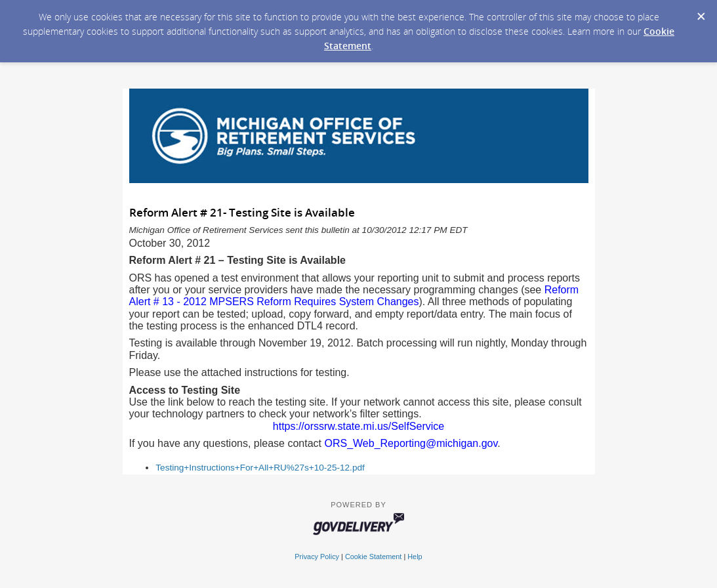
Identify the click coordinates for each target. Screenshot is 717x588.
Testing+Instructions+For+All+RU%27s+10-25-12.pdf (260, 468)
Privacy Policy (317, 556)
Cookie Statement (373, 556)
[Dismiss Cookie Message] (701, 12)
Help (415, 556)
